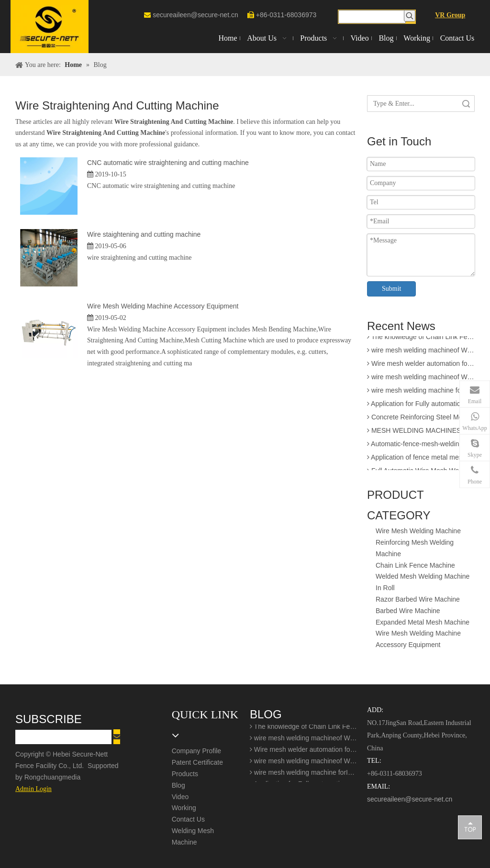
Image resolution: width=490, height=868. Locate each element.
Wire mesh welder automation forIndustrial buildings (421, 365)
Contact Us (188, 819)
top (470, 827)
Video (180, 797)
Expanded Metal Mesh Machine (423, 622)
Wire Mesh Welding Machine (418, 531)
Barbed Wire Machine (408, 611)
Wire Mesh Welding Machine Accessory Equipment (163, 306)
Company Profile (197, 751)
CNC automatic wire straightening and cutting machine (168, 163)
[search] (63, 737)
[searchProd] (372, 17)
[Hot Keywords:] (410, 16)
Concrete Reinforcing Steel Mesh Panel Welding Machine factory (421, 419)
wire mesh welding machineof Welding (421, 352)
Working (184, 808)
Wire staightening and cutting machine (144, 234)
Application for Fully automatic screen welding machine (421, 406)
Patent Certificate (197, 762)
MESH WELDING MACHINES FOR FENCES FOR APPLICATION (421, 432)
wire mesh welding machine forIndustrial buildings (421, 392)
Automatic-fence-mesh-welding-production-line (421, 446)
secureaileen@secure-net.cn (195, 15)
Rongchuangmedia (55, 777)
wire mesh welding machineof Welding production (421, 379)
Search (466, 104)
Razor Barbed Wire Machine (418, 599)
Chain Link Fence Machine (415, 565)
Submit (391, 289)
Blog (178, 785)
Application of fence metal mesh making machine (421, 459)
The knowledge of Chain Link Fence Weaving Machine (421, 339)
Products (185, 774)
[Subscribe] (117, 737)
